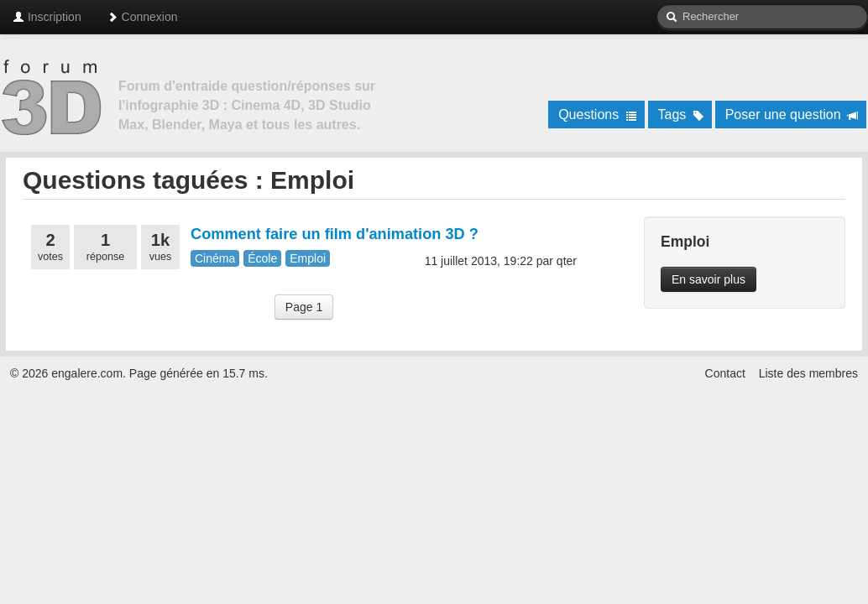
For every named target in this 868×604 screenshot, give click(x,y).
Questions (597, 115)
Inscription (47, 17)
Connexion (142, 17)
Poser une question (792, 115)
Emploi (308, 258)
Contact (725, 373)
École (262, 258)
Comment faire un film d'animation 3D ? (335, 234)
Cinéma (215, 258)
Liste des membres (808, 373)
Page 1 (304, 307)
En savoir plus (709, 279)
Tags (681, 115)
